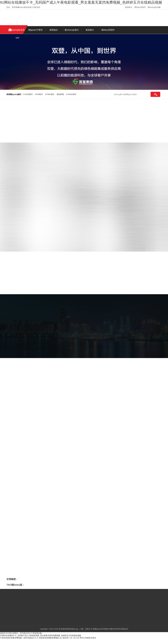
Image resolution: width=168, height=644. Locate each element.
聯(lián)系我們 (140, 7)
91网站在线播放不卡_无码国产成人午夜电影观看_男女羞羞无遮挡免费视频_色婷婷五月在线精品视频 (81, 2)
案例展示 (129, 7)
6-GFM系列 (28, 94)
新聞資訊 (54, 30)
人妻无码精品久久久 (30, 638)
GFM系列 (39, 94)
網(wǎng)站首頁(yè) (17, 31)
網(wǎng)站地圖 (154, 7)
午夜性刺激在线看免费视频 (11, 638)
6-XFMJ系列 (71, 94)
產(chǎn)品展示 (72, 30)
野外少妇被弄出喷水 (88, 638)
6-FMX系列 (50, 94)
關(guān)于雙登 (36, 30)
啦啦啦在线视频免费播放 (49, 638)
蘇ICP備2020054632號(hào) (117, 629)
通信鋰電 (60, 94)
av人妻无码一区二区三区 (69, 638)
